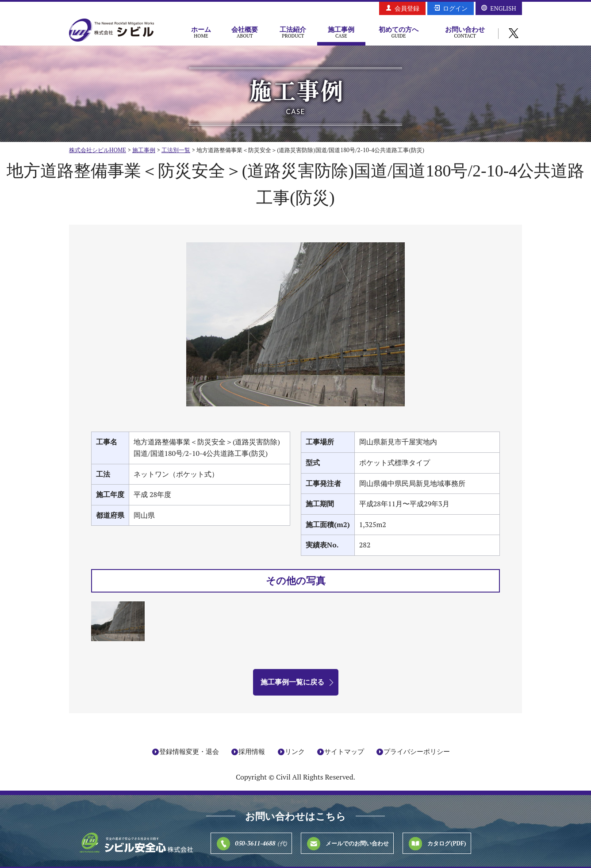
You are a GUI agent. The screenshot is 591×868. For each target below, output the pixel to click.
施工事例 (341, 32)
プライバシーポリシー (417, 752)
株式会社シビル (111, 31)
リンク (295, 752)
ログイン (455, 8)
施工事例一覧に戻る (292, 682)
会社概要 (245, 32)
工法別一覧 (176, 150)
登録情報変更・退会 (189, 752)
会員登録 (407, 8)
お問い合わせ (465, 32)
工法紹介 (293, 32)
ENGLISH (503, 8)
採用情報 (252, 752)
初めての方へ (399, 32)
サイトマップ (344, 752)
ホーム (201, 32)
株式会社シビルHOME (98, 150)
